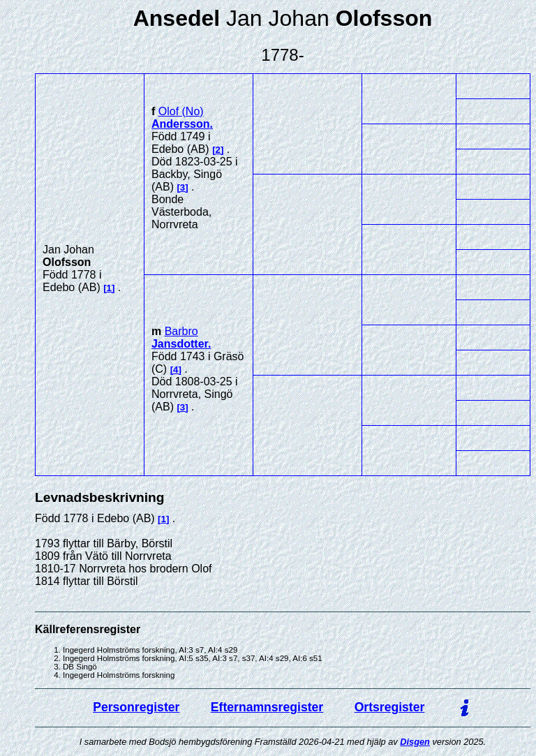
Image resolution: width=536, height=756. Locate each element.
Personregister (136, 707)
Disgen (415, 742)
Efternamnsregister (267, 707)
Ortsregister (390, 707)
